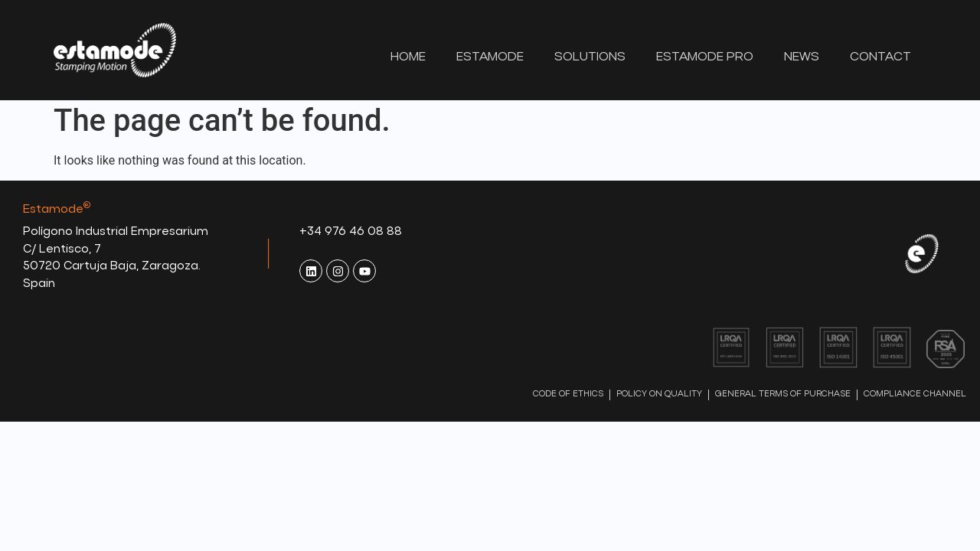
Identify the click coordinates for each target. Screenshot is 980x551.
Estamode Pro (705, 57)
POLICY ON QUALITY (659, 398)
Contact (880, 57)
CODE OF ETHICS (568, 398)
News (802, 57)
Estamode (490, 57)
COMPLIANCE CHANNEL (915, 398)
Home (408, 57)
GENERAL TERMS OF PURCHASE (783, 398)
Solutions (590, 57)
